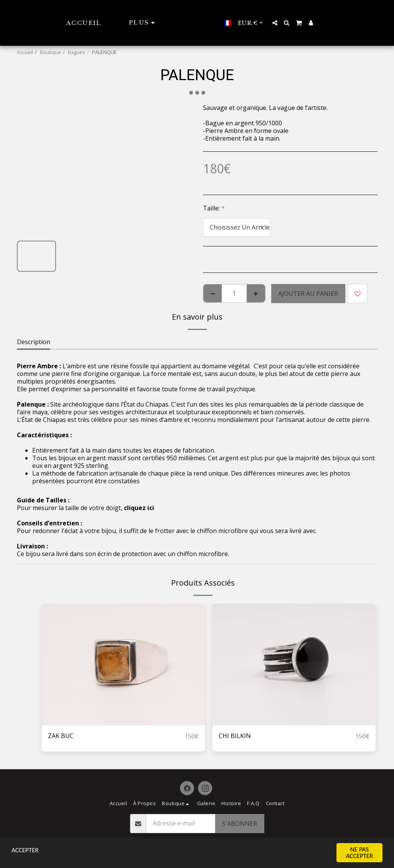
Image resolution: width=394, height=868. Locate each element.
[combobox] (237, 227)
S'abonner (240, 824)
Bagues (77, 52)
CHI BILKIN (235, 736)
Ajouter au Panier (308, 294)
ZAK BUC (61, 736)
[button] (290, 23)
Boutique (50, 52)
